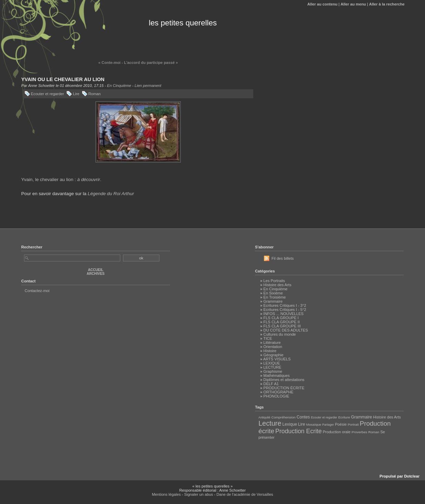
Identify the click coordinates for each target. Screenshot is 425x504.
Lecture (270, 423)
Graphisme (273, 371)
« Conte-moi (109, 63)
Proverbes (359, 432)
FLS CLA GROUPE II (282, 322)
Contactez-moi (37, 291)
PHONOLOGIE (276, 396)
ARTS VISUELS (277, 359)
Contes (303, 417)
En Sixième (273, 293)
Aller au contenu (322, 4)
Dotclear (412, 476)
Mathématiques (277, 376)
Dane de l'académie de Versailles (245, 494)
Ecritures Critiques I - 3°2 (285, 305)
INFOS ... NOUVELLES (284, 314)
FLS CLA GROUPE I (281, 318)
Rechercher (32, 247)
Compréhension (283, 417)
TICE (267, 338)
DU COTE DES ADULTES (286, 330)
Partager (328, 425)
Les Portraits (274, 281)
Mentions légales (166, 494)
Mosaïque (314, 424)
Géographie (273, 355)
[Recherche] (72, 258)
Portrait (353, 424)
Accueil (96, 270)
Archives (96, 274)
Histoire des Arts (277, 285)
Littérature (272, 343)
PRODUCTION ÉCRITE (284, 388)
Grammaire (273, 301)
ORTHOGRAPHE (278, 392)
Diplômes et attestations (284, 380)
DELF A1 (271, 384)
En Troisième (275, 297)
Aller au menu (353, 4)
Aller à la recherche (387, 4)
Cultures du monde (280, 334)
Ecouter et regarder (47, 94)
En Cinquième (119, 86)
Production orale (337, 432)
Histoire (270, 351)
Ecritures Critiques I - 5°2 (285, 310)
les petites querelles (183, 23)
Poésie (341, 424)
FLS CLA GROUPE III (282, 326)
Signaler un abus (199, 494)
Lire (76, 94)
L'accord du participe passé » (151, 63)
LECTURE (272, 367)
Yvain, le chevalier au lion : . (61, 180)
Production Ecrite (298, 431)
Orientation (273, 347)
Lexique (290, 424)
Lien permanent (148, 86)
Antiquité (264, 417)
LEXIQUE (272, 363)
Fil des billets (283, 258)
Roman (94, 94)
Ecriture (344, 417)
